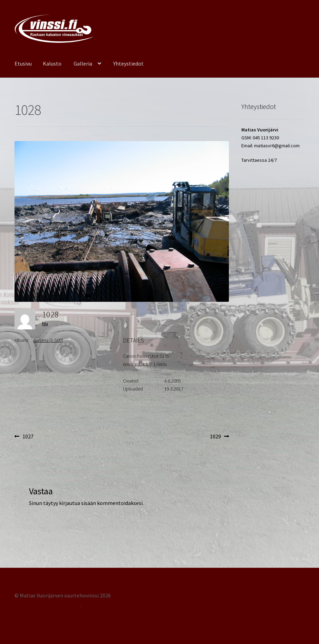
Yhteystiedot (128, 63)
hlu (45, 324)
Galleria (83, 63)
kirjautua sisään (78, 503)
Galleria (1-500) (48, 340)
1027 (28, 437)
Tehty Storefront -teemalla (47, 604)
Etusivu (23, 63)
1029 (219, 437)
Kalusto (52, 63)
